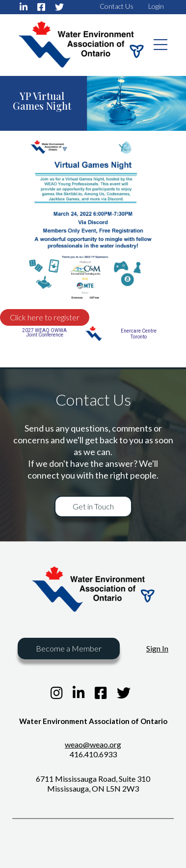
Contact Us (117, 6)
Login (156, 6)
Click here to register (45, 317)
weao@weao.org (93, 744)
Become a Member (69, 648)
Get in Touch (93, 506)
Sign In (157, 648)
